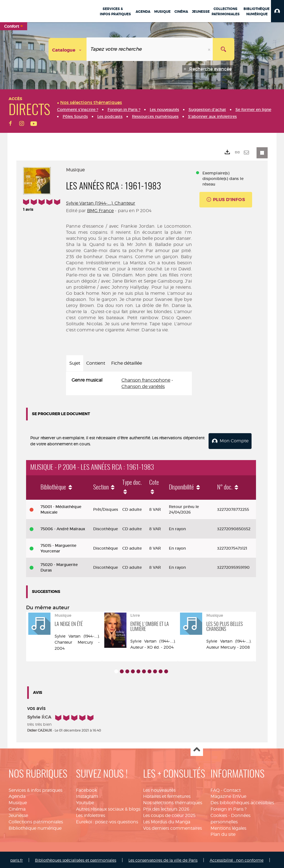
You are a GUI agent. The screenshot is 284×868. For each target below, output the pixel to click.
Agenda (17, 795)
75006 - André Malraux (63, 528)
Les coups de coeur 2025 (169, 814)
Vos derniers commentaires (173, 827)
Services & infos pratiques (35, 789)
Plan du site (223, 833)
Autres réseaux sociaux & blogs (108, 808)
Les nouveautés (159, 789)
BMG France (101, 211)
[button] (277, 11)
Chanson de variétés (143, 386)
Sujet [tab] (75, 363)
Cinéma (17, 808)
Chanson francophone (146, 380)
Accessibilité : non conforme (237, 859)
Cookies (219, 814)
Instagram (87, 795)
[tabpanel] (129, 384)
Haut (197, 749)
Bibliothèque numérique (35, 827)
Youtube (85, 802)
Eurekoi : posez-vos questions (107, 821)
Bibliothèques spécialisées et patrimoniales (76, 859)
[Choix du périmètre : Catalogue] (68, 49)
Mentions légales (228, 827)
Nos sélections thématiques (173, 802)
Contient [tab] (96, 363)
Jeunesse (18, 814)
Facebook (87, 789)
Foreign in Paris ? (229, 808)
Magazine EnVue (228, 795)
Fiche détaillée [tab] (127, 363)
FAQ (215, 789)
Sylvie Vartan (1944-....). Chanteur (101, 203)
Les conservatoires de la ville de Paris (163, 859)
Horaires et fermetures (167, 795)
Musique (18, 802)
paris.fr (17, 859)
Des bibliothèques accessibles (242, 802)
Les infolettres (91, 814)
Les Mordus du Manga (167, 821)
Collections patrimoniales (36, 821)
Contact (232, 789)
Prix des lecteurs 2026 (166, 808)
